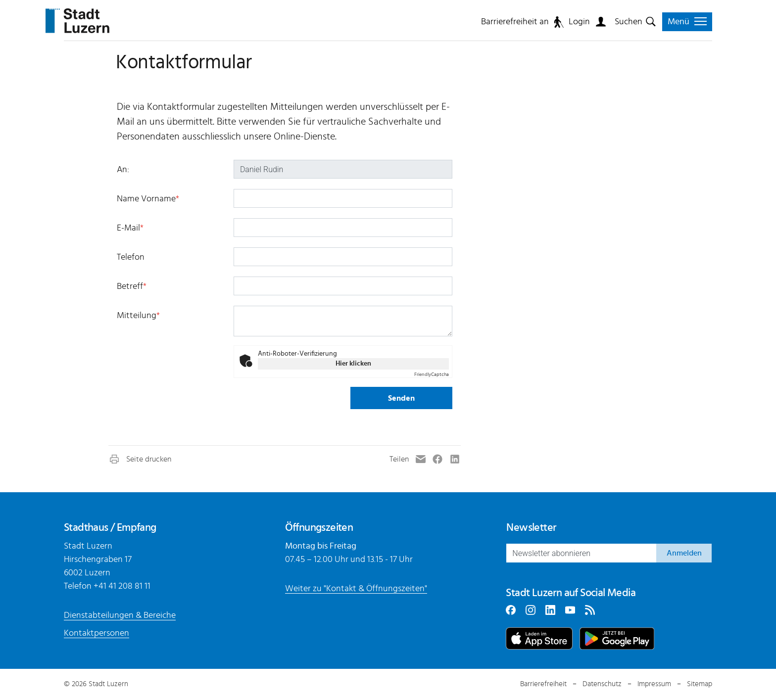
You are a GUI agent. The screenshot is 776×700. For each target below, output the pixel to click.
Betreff (132, 286)
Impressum (654, 684)
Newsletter (531, 527)
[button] (140, 459)
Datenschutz (602, 684)
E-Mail (130, 228)
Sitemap (700, 684)
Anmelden (684, 553)
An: (123, 170)
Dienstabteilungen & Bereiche (120, 615)
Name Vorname (148, 199)
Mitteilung (138, 316)
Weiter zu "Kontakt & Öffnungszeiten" (356, 589)
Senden (401, 398)
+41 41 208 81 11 (122, 586)
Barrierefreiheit (543, 684)
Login (579, 22)
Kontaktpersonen (97, 633)
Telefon (131, 257)
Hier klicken (353, 364)
